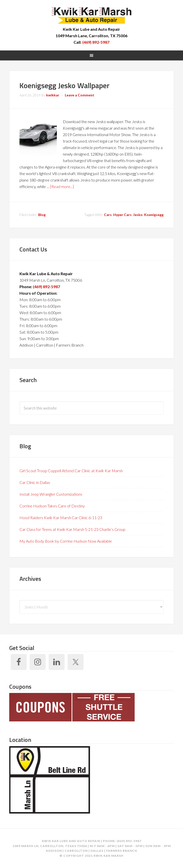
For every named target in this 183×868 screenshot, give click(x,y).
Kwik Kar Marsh (92, 15)
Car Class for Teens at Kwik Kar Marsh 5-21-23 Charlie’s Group (72, 529)
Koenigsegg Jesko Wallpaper (64, 85)
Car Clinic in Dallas (35, 482)
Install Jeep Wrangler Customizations (51, 494)
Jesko (138, 215)
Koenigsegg (154, 215)
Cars (108, 215)
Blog (42, 215)
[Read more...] (62, 186)
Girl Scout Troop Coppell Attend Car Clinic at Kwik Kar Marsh (71, 471)
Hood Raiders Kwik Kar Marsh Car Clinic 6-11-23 (61, 518)
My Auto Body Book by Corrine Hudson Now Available (66, 541)
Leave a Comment (80, 95)
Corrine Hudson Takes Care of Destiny (52, 506)
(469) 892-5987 (96, 42)
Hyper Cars (122, 215)
